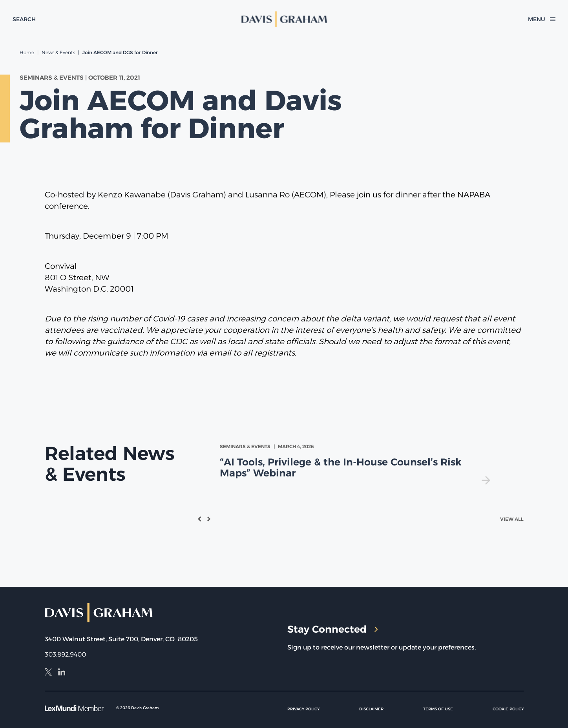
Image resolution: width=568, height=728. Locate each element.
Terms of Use (438, 709)
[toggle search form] (24, 19)
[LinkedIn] (62, 673)
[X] (48, 673)
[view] (357, 464)
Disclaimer (371, 709)
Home (27, 52)
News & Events (58, 52)
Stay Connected (333, 629)
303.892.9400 (65, 654)
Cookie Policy (508, 709)
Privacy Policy (303, 709)
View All (512, 519)
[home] (284, 19)
